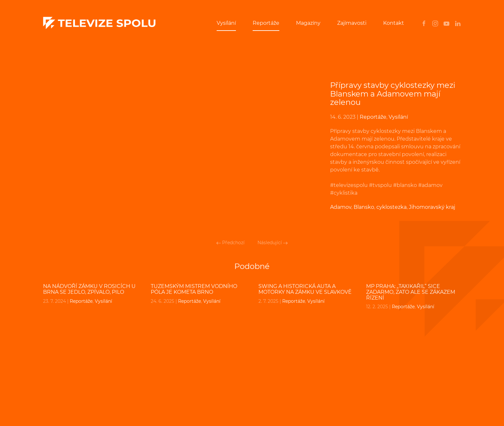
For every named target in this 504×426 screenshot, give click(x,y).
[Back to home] (99, 23)
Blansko (364, 207)
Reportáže (266, 23)
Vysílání (226, 23)
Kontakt (394, 23)
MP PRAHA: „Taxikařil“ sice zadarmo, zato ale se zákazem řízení (411, 292)
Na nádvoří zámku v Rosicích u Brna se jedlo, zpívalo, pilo (89, 289)
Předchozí (230, 243)
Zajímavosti (352, 23)
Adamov (341, 207)
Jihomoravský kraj (432, 207)
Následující (273, 243)
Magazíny (308, 23)
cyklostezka (392, 207)
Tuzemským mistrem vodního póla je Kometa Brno (194, 289)
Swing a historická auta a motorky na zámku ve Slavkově (305, 289)
